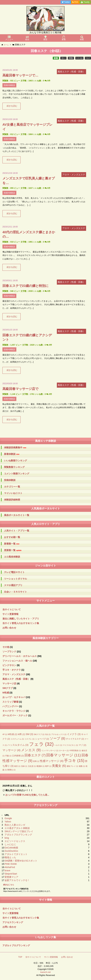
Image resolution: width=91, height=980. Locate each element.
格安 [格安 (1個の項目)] (17, 766)
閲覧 (71, 58)
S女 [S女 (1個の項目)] (48, 734)
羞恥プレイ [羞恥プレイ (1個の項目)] (72, 766)
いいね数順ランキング (16, 460)
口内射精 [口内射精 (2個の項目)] (18, 756)
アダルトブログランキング (18, 835)
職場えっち (10, 857)
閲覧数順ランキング (14, 467)
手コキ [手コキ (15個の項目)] (74, 761)
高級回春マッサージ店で (20, 389)
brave (7, 870)
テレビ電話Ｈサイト (14, 572)
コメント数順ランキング (17, 474)
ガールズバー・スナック (15, 715)
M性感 (6, 693)
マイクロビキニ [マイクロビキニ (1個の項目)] (70, 745)
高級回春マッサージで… (20, 75)
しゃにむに (10, 844)
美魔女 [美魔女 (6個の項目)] (59, 766)
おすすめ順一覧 (12, 537)
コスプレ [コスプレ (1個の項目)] (30, 739)
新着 (56, 58)
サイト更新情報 (10, 614)
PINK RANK (11, 864)
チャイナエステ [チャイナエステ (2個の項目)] (75, 739)
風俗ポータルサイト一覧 (17, 515)
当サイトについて (12, 609)
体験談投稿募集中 (15, 448)
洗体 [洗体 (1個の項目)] (24, 766)
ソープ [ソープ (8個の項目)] (58, 738)
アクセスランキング (13, 922)
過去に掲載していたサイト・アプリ (21, 619)
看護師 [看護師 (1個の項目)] (40, 766)
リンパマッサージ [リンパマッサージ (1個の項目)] (50, 750)
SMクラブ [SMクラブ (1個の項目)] (39, 734)
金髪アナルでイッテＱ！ (17, 880)
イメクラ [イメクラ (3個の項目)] (74, 734)
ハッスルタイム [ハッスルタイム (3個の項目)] (18, 745)
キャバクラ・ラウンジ (14, 711)
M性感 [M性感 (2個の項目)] (12, 734)
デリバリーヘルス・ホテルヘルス (20, 656)
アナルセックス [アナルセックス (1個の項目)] (59, 734)
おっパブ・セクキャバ (14, 697)
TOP (20, 957)
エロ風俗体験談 (12, 557)
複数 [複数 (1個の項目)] (82, 766)
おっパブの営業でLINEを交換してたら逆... (27, 795)
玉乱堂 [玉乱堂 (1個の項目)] (32, 766)
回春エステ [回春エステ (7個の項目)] (35, 755)
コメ (88, 58)
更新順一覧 (13, 550)
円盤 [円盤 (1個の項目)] (8, 756)
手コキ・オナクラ (12, 670)
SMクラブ (8, 688)
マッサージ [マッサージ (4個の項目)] (11, 750)
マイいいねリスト (13, 493)
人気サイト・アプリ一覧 (17, 531)
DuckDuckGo (11, 851)
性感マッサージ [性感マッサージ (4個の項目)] (52, 761)
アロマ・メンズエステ (14, 674)
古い (63, 58)
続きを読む (12, 106)
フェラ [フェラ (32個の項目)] (41, 744)
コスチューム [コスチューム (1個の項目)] (17, 739)
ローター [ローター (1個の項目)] (64, 750)
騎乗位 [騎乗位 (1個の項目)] (12, 770)
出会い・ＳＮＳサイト (16, 592)
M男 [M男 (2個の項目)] (21, 734)
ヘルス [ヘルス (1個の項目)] (58, 745)
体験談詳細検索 (12, 500)
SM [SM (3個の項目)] (29, 734)
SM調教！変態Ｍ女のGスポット (21, 861)
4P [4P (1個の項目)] (5, 734)
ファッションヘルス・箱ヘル (17, 661)
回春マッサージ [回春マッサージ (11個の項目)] (63, 755)
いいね (79, 58)
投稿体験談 (10, 480)
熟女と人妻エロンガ (15, 825)
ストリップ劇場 (10, 702)
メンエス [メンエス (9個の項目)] (31, 750)
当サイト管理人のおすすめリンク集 (21, 623)
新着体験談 (12, 454)
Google (8, 818)
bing (7, 838)
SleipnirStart (11, 874)
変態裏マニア (11, 877)
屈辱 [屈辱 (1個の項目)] (36, 761)
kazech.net (45, 972)
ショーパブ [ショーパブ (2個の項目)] (42, 739)
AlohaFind (10, 867)
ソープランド (9, 652)
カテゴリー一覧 (12, 487)
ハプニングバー (10, 706)
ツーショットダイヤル (16, 579)
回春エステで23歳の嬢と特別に (25, 286)
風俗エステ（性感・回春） (16, 679)
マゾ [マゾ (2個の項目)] (83, 745)
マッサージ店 (9, 683)
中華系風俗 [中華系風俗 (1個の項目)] (75, 750)
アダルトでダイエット (16, 854)
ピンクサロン (9, 665)
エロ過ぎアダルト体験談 (17, 828)
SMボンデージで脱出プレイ (19, 831)
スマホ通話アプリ (13, 585)
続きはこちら (9, 885)
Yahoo (8, 822)
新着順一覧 (12, 544)
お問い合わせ (9, 628)
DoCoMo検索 (11, 848)
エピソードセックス (15, 841)
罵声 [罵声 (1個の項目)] (48, 766)
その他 (6, 647)
